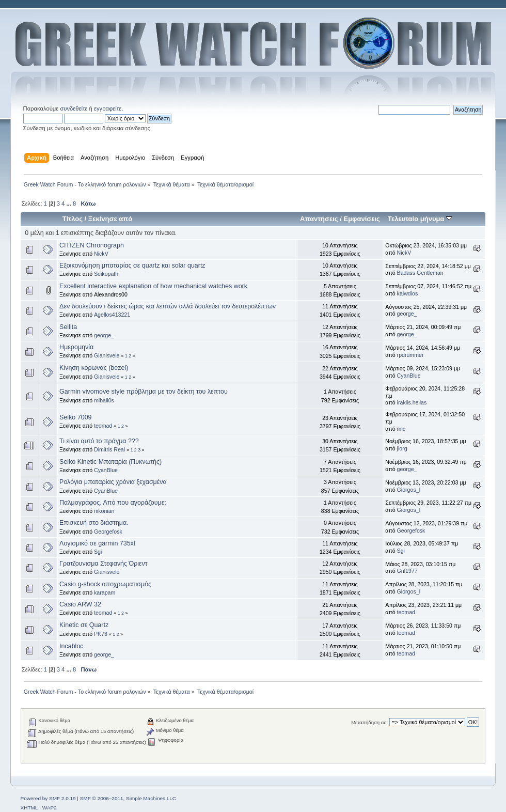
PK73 (101, 634)
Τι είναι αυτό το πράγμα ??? (99, 441)
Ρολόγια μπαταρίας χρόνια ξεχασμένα (113, 482)
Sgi (98, 552)
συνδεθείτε (74, 108)
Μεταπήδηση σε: (369, 722)
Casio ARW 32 (80, 604)
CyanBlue (409, 376)
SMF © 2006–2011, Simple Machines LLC (128, 798)
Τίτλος (73, 219)
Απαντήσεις (319, 219)
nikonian (104, 511)
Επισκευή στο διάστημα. (94, 523)
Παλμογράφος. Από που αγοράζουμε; (113, 503)
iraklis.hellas (412, 402)
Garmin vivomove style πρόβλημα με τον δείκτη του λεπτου (144, 392)
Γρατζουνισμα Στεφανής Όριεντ (104, 564)
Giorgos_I (409, 490)
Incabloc (71, 646)
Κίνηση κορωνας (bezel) (94, 368)
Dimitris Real (109, 449)
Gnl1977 (407, 571)
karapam (105, 592)
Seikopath (106, 274)
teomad (103, 426)
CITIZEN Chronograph (92, 245)
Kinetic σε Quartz (84, 625)
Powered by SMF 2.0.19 (48, 798)
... (69, 204)
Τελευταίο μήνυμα (420, 219)
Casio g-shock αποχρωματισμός (105, 584)
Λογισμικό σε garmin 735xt (97, 543)
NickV (101, 254)
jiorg (402, 448)
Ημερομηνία (76, 347)
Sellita (68, 327)
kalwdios (408, 293)
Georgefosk (108, 532)
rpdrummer (410, 355)
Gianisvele (107, 355)
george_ (407, 314)
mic (401, 429)
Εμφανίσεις (361, 219)
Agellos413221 (112, 315)
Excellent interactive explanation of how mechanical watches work (153, 286)
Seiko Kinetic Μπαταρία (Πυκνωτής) (110, 462)
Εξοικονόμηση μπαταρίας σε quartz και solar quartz (132, 266)
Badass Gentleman (420, 273)
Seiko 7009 (75, 417)
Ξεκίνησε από (110, 219)
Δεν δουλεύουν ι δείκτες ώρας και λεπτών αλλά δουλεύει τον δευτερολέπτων (168, 306)
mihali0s (104, 400)
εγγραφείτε (108, 108)
